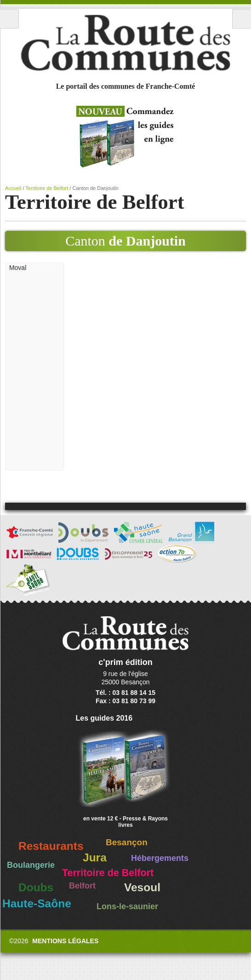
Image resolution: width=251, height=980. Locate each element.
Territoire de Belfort (47, 188)
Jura (95, 857)
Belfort (82, 886)
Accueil (13, 188)
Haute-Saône (37, 903)
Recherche (242, 19)
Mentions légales (65, 941)
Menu (9, 19)
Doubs (36, 887)
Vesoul (142, 887)
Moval (18, 268)
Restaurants (51, 846)
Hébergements (160, 858)
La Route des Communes (125, 43)
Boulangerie (31, 865)
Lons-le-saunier (127, 906)
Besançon (127, 842)
